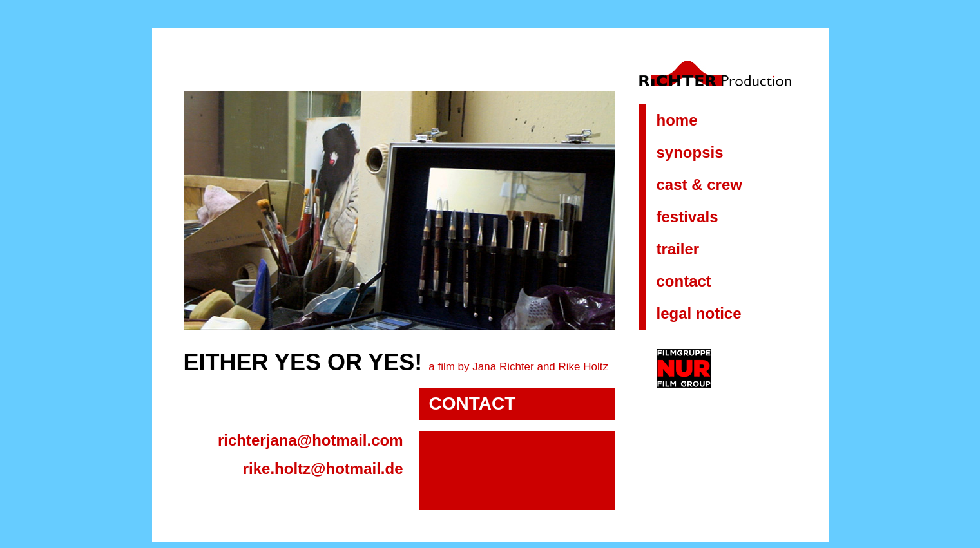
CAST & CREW (699, 184)
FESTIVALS (687, 217)
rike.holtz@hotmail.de (323, 468)
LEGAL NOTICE (699, 313)
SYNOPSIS (690, 152)
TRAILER (678, 249)
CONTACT (684, 281)
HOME (677, 120)
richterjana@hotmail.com (310, 440)
